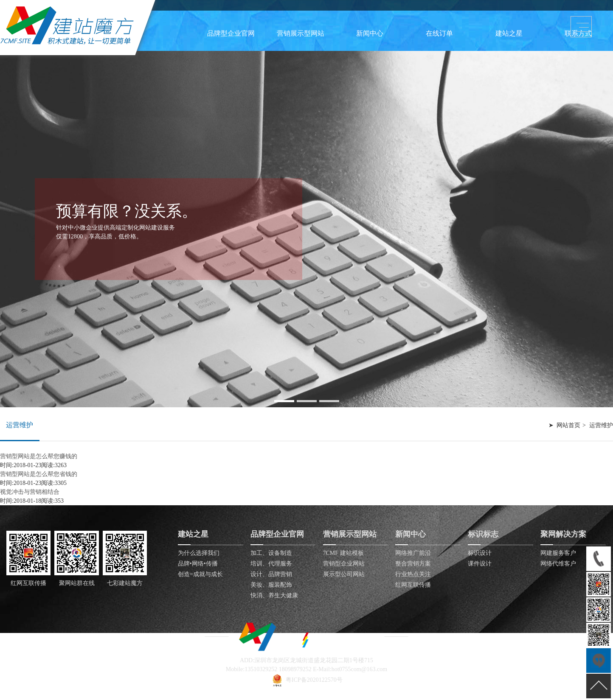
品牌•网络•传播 (198, 564)
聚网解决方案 (563, 534)
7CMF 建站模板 (343, 553)
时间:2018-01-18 (21, 501)
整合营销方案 (413, 564)
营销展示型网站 (301, 33)
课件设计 (480, 564)
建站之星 (509, 33)
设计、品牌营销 (271, 574)
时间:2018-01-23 (21, 465)
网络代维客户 (558, 564)
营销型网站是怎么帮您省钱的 (39, 474)
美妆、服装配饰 (271, 585)
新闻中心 (370, 33)
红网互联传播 (413, 585)
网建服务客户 (558, 553)
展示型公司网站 (344, 574)
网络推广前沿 (413, 553)
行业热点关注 (413, 574)
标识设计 (480, 553)
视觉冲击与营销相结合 (30, 492)
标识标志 (483, 534)
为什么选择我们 (199, 553)
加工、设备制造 (271, 553)
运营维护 (20, 425)
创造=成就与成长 (200, 574)
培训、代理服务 (271, 564)
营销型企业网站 (344, 564)
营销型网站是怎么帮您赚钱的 (39, 456)
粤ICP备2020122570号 (314, 680)
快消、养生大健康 (274, 595)
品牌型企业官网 (231, 33)
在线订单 (439, 33)
